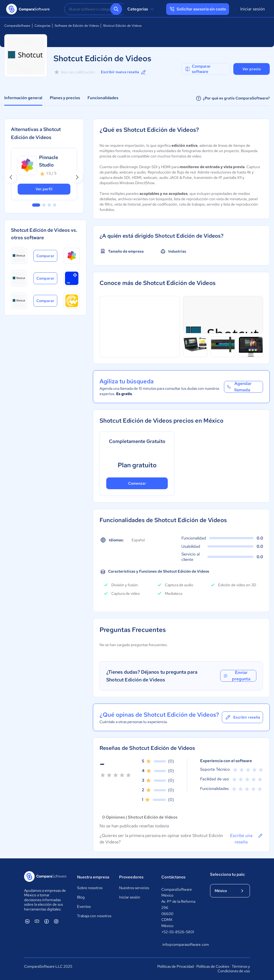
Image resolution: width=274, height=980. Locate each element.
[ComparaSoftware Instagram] (56, 921)
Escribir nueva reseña (124, 72)
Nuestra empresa (93, 877)
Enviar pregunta (237, 676)
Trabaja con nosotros (94, 916)
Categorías (141, 9)
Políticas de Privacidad (176, 966)
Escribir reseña (242, 717)
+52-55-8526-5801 (178, 932)
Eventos (84, 906)
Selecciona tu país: (228, 874)
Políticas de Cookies (213, 966)
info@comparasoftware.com (181, 944)
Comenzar (137, 483)
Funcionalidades (103, 98)
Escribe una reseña (247, 839)
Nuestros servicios (134, 888)
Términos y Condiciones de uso (234, 969)
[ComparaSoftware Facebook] (47, 921)
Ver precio (252, 69)
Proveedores (131, 877)
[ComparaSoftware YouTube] (37, 921)
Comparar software (198, 69)
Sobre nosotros (90, 888)
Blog (81, 897)
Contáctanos (173, 877)
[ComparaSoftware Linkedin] (27, 921)
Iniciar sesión (253, 9)
